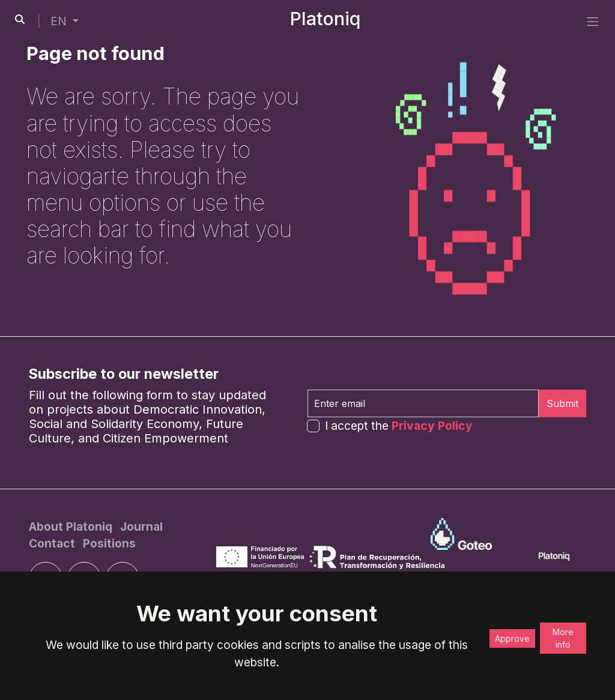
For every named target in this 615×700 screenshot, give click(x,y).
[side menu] (593, 21)
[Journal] (141, 527)
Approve (512, 638)
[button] (65, 21)
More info (563, 638)
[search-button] (20, 19)
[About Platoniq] (72, 527)
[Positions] (109, 543)
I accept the (399, 426)
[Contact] (53, 543)
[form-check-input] (313, 426)
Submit (562, 403)
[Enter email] (423, 403)
